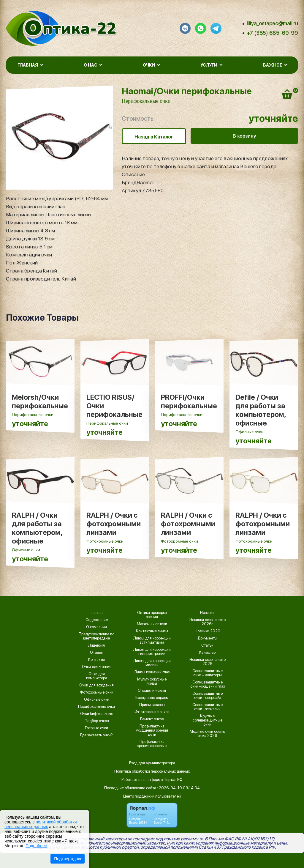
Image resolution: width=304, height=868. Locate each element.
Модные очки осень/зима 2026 (208, 734)
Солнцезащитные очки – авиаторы (208, 673)
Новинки (207, 613)
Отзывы (97, 653)
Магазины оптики (152, 624)
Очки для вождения (96, 685)
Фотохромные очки (97, 692)
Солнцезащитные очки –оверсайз (208, 696)
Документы (207, 638)
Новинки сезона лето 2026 (208, 662)
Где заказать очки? (96, 735)
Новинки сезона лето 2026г (208, 622)
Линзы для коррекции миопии (152, 663)
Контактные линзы (152, 631)
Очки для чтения (97, 667)
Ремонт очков (152, 719)
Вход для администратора (152, 763)
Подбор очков (97, 721)
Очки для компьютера (97, 676)
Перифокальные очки (146, 101)
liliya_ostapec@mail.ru (272, 23)
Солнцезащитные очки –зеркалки (208, 707)
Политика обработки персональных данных (152, 771)
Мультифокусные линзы (152, 681)
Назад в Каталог (154, 137)
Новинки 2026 (207, 631)
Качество (207, 653)
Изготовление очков (152, 712)
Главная (97, 613)
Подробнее (36, 846)
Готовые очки (96, 728)
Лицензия (96, 645)
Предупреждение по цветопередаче (96, 636)
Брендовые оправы (152, 698)
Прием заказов (152, 705)
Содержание (97, 620)
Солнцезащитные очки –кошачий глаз (208, 684)
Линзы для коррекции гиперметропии (152, 652)
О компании (96, 627)
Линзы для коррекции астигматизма (152, 640)
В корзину (244, 136)
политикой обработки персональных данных (41, 824)
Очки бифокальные (97, 714)
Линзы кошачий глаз (152, 672)
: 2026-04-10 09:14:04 (178, 788)
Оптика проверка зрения (152, 615)
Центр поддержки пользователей (152, 796)
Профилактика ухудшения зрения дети (152, 730)
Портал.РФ (173, 780)
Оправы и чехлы (152, 691)
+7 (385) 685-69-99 (272, 33)
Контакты (96, 660)
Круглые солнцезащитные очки (208, 720)
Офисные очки (97, 700)
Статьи (207, 645)
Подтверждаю (68, 859)
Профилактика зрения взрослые (152, 744)
